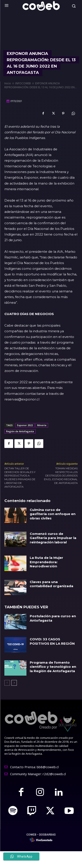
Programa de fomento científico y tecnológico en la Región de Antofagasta (53, 667)
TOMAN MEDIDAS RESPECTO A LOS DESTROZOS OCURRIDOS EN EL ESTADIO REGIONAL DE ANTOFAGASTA (61, 476)
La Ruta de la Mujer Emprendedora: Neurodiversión (46, 562)
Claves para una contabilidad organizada (51, 584)
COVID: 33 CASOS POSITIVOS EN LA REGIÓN (52, 641)
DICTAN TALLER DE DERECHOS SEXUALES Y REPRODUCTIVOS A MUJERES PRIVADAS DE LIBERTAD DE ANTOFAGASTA (20, 477)
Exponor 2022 (25, 425)
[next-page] (14, 683)
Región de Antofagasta (20, 431)
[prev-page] (7, 683)
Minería (42, 425)
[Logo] (41, 6)
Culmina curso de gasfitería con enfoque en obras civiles (53, 514)
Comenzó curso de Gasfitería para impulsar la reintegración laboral (53, 538)
